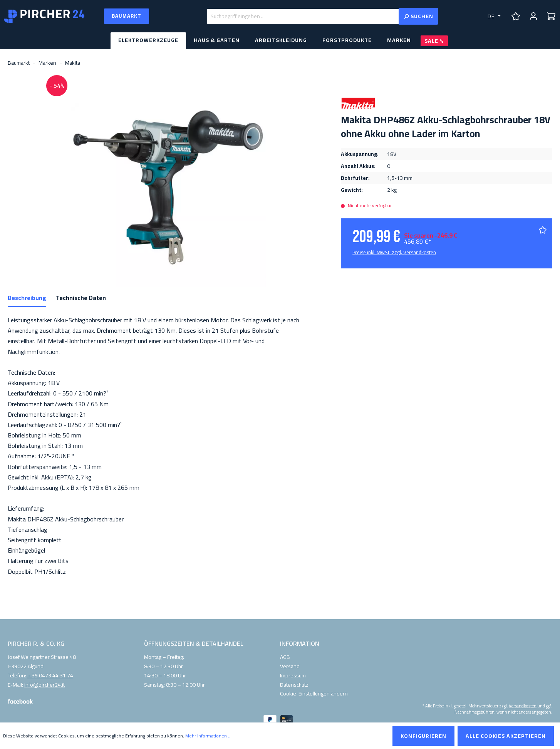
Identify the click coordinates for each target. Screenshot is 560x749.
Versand (290, 666)
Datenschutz (294, 685)
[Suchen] (418, 16)
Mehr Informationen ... (208, 736)
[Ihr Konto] (533, 16)
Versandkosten (523, 706)
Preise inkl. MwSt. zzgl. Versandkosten (394, 252)
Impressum (293, 675)
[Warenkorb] (551, 16)
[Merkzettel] (516, 16)
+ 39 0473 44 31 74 (50, 676)
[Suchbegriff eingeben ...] (303, 16)
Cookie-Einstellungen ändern (314, 694)
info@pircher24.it (44, 685)
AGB (285, 657)
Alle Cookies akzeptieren (506, 736)
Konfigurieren (423, 736)
